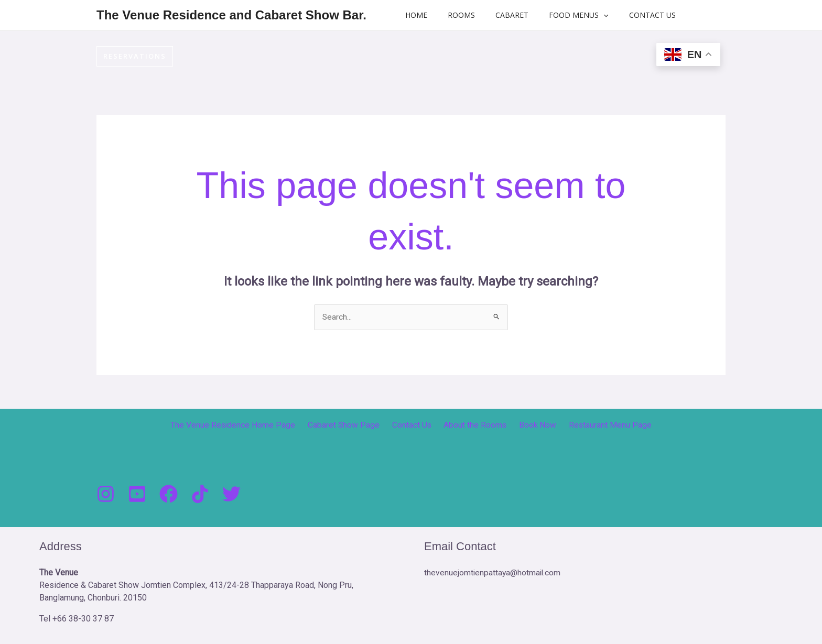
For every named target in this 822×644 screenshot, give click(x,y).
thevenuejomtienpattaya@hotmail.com (493, 572)
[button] (583, 15)
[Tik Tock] (200, 494)
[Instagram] (106, 494)
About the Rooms (474, 425)
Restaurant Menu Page (602, 425)
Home (414, 15)
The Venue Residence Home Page (242, 425)
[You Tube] (137, 494)
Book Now (533, 425)
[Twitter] (231, 494)
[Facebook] (169, 494)
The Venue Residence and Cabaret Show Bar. (231, 15)
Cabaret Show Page (349, 425)
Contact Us (626, 15)
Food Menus (559, 15)
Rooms (453, 15)
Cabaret (498, 15)
